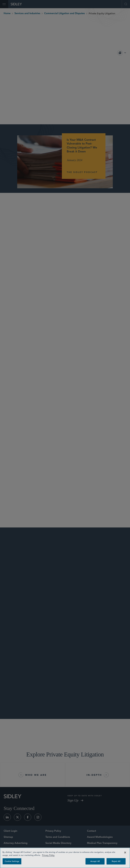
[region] (65, 858)
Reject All (116, 861)
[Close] (125, 852)
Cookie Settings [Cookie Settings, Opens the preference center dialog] (12, 861)
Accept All (95, 861)
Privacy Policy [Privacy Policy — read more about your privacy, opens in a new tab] (48, 855)
